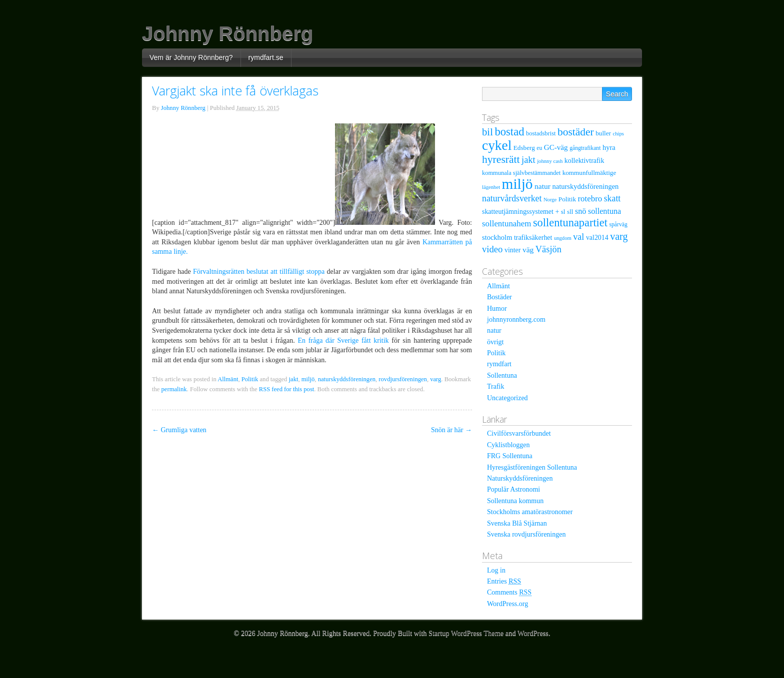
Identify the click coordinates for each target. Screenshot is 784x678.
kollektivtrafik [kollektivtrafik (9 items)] (584, 161)
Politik (250, 379)
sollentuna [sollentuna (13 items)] (604, 211)
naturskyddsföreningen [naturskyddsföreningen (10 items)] (585, 186)
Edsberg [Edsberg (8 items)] (524, 148)
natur (494, 331)
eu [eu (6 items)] (539, 148)
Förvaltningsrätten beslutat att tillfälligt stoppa (259, 272)
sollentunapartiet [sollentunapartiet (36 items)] (570, 223)
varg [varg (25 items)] (619, 236)
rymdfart (499, 364)
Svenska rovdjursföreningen (526, 534)
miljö (308, 379)
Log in (496, 570)
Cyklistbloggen (508, 445)
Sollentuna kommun (515, 501)
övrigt (495, 342)
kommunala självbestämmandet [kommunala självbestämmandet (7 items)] (521, 173)
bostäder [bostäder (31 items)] (576, 132)
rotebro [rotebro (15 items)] (590, 199)
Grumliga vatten (179, 430)
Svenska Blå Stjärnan (517, 523)
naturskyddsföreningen (347, 379)
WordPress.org (507, 604)
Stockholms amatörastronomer (530, 512)
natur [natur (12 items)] (542, 186)
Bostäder (499, 297)
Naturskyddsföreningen (520, 478)
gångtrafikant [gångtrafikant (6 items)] (585, 148)
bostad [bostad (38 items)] (509, 132)
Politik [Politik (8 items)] (567, 199)
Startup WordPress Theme (466, 633)
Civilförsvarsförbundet (519, 433)
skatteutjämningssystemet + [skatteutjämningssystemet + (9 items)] (520, 212)
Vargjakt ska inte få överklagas (235, 90)
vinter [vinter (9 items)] (512, 250)
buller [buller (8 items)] (603, 133)
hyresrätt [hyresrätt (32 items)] (501, 159)
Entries (504, 581)
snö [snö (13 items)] (580, 211)
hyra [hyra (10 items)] (609, 147)
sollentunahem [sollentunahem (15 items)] (506, 224)
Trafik (496, 386)
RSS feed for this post (287, 389)
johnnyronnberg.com (516, 320)
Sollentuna (502, 375)
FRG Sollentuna (510, 456)
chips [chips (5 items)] (618, 134)
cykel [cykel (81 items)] (497, 145)
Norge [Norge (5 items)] (550, 200)
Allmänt (228, 379)
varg (435, 379)
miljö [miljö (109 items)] (517, 184)
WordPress (533, 633)
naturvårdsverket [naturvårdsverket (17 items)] (512, 198)
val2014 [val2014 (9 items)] (597, 238)
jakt (294, 379)
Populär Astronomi (513, 489)
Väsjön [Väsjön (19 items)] (548, 249)
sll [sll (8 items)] (570, 212)
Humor (497, 309)
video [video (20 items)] (492, 249)
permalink (174, 389)
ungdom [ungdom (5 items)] (563, 238)
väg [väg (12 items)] (528, 250)
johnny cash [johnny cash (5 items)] (550, 161)
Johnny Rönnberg (227, 33)
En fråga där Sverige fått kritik (343, 340)
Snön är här (451, 430)
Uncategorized (507, 398)
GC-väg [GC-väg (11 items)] (556, 147)
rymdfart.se (266, 57)
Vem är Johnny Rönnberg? (191, 57)
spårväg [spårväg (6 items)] (618, 225)
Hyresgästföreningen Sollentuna (532, 467)
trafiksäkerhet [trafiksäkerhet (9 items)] (533, 238)
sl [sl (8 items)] (563, 212)
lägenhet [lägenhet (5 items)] (491, 187)
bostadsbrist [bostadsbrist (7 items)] (541, 133)
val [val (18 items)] (578, 237)
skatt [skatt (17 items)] (612, 198)
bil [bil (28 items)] (487, 132)
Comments (509, 592)
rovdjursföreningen (403, 379)
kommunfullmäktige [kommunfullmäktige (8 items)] (589, 173)
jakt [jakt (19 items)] (528, 160)
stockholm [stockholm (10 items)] (497, 237)
